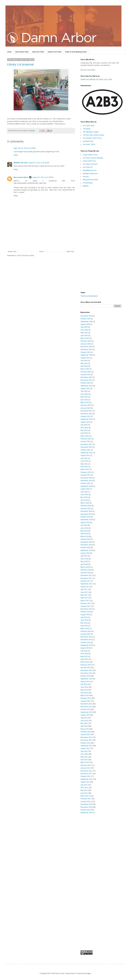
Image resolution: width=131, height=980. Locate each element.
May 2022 (84, 430)
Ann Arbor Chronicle (90, 164)
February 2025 (86, 341)
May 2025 (84, 333)
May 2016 (84, 623)
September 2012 (87, 746)
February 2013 (86, 732)
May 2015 (84, 656)
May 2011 (84, 790)
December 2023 (86, 377)
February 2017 (86, 603)
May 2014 (84, 690)
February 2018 (86, 570)
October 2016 (85, 612)
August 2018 (85, 553)
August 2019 (85, 523)
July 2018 (84, 556)
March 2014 (85, 695)
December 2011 (86, 771)
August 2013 (85, 715)
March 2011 (85, 796)
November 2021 (86, 447)
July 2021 (84, 458)
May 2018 (84, 562)
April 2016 (84, 626)
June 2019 (84, 528)
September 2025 (87, 322)
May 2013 (84, 723)
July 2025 (84, 327)
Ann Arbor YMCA (89, 144)
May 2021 (84, 464)
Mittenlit (86, 186)
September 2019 (87, 520)
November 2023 (86, 380)
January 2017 (85, 606)
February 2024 (86, 372)
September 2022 (87, 419)
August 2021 (85, 455)
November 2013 (86, 707)
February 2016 (86, 631)
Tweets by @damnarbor (89, 296)
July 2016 (84, 617)
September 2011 (87, 779)
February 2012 (86, 765)
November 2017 (86, 578)
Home (9, 52)
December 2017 (86, 575)
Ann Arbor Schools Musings (93, 158)
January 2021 (85, 475)
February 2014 (86, 698)
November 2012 (86, 740)
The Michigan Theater (91, 132)
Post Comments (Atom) (26, 256)
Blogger (88, 973)
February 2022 (86, 439)
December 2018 (86, 542)
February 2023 (86, 405)
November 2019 (86, 514)
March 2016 (85, 629)
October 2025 (85, 319)
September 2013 (87, 712)
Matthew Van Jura (21, 163)
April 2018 (84, 564)
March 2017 (85, 601)
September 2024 (87, 355)
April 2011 (84, 793)
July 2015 (84, 651)
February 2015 (86, 665)
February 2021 (86, 472)
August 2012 (85, 748)
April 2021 (84, 467)
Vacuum (86, 177)
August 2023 (85, 389)
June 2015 (84, 654)
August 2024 (85, 358)
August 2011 (85, 782)
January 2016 (85, 634)
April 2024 (84, 366)
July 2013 (84, 718)
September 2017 (87, 584)
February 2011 (86, 799)
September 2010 (87, 813)
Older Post (70, 252)
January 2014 (85, 701)
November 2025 (86, 316)
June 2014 (84, 687)
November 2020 (86, 481)
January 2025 (85, 344)
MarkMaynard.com (90, 170)
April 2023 (84, 400)
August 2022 (85, 422)
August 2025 (85, 324)
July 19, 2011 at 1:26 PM (27, 148)
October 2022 (85, 416)
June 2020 (84, 495)
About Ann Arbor (38, 52)
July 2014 (84, 684)
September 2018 (87, 550)
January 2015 (85, 668)
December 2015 (86, 637)
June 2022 (84, 428)
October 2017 (85, 581)
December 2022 (86, 411)
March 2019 (85, 536)
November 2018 (86, 545)
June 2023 (84, 394)
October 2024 (85, 352)
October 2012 (85, 743)
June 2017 (84, 592)
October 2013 (85, 709)
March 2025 (85, 338)
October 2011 (85, 776)
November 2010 (86, 807)
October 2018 (85, 548)
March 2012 (85, 762)
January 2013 (85, 734)
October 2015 (85, 643)
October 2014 (85, 676)
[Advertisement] (41, 243)
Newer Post (12, 252)
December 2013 (86, 704)
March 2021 (85, 469)
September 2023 (87, 386)
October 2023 (85, 383)
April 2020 (84, 500)
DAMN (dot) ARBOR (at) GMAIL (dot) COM (96, 80)
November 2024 (86, 350)
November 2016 (86, 609)
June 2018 (84, 559)
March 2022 (85, 436)
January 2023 (85, 408)
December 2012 (86, 737)
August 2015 (85, 648)
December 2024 (86, 347)
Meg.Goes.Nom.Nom (91, 180)
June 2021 (84, 461)
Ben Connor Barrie (21, 177)
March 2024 (85, 369)
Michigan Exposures (90, 174)
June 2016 (84, 620)
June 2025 (84, 330)
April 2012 (84, 760)
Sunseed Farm (88, 141)
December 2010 (86, 804)
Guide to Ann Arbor (55, 52)
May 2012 (84, 757)
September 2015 (87, 645)
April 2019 (84, 534)
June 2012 (84, 754)
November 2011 (86, 774)
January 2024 (85, 375)
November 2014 (86, 673)
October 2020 (85, 483)
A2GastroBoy (88, 183)
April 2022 (84, 433)
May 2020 (84, 497)
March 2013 (85, 729)
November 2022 (86, 414)
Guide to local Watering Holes (76, 52)
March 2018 (85, 567)
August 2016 (85, 615)
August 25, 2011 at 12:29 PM (43, 177)
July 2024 (84, 361)
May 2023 (84, 397)
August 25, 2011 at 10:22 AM (39, 163)
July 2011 (84, 785)
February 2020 (86, 506)
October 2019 (85, 517)
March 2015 (85, 662)
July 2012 (84, 751)
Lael (15, 148)
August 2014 (85, 682)
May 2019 (84, 531)
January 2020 (85, 509)
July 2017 (84, 589)
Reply (16, 155)
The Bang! (87, 129)
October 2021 (85, 450)
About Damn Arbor (22, 52)
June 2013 (84, 721)
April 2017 (84, 598)
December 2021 (86, 444)
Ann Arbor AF (88, 167)
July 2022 (84, 425)
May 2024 (84, 363)
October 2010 (85, 810)
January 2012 (85, 768)
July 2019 (84, 525)
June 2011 (84, 788)
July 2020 (84, 492)
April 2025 (84, 336)
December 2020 (86, 478)
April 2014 (84, 693)
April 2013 (84, 726)
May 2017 (84, 595)
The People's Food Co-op (92, 138)
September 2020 (87, 486)
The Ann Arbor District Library (94, 135)
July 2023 (84, 391)
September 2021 (87, 453)
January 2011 (85, 802)
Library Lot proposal (20, 64)
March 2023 (85, 402)
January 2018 (85, 573)
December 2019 (86, 511)
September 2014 (87, 679)
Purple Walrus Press (90, 155)
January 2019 (85, 539)
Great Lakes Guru (89, 161)
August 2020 (85, 489)
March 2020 (85, 503)
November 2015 (86, 640)
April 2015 (84, 659)
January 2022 (85, 441)
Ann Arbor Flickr (89, 126)
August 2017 (85, 587)
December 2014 (86, 670)
